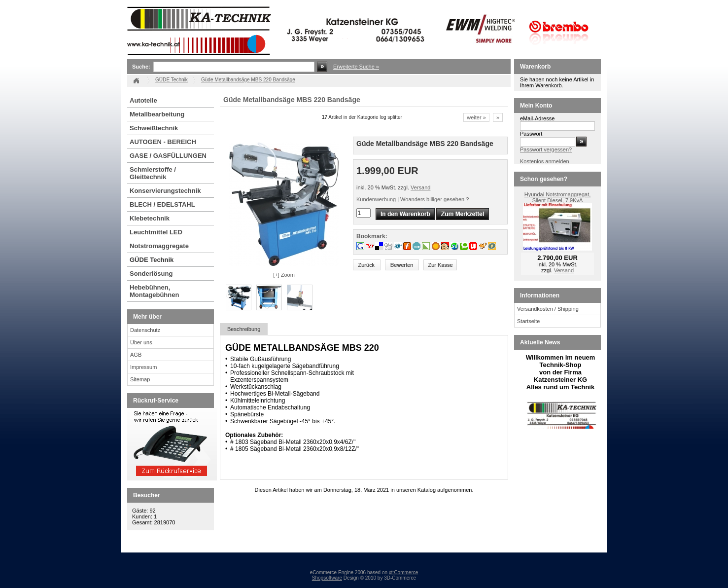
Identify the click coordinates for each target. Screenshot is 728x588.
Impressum (143, 367)
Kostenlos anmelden (545, 161)
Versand (420, 187)
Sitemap (140, 379)
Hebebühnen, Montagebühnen (154, 291)
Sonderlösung (151, 274)
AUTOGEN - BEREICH (163, 142)
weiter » (476, 117)
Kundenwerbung (376, 199)
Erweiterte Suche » (356, 67)
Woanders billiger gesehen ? (434, 199)
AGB (136, 355)
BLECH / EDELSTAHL (162, 204)
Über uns (141, 342)
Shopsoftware (327, 578)
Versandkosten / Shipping (548, 309)
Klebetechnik (150, 218)
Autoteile (143, 100)
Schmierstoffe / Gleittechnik (153, 173)
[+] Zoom (284, 275)
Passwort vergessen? (546, 149)
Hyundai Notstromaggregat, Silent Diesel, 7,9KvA (558, 197)
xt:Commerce (403, 572)
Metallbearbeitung (157, 114)
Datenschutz (145, 330)
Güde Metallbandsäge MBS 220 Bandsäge (248, 80)
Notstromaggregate (159, 246)
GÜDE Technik (152, 260)
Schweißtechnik (154, 128)
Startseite (528, 321)
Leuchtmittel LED (156, 232)
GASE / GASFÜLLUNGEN (168, 156)
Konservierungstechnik (165, 191)
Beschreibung (244, 329)
